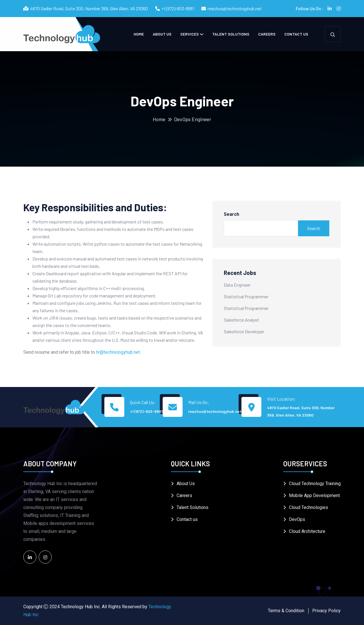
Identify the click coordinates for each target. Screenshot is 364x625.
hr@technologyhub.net (118, 352)
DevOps (297, 519)
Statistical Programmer (246, 296)
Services (190, 34)
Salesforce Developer (244, 331)
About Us (162, 34)
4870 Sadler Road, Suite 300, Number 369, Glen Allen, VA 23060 (301, 411)
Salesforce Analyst (241, 320)
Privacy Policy (326, 611)
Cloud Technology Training (315, 484)
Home (139, 34)
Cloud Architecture (307, 531)
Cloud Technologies (309, 507)
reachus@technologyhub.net (235, 8)
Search (231, 214)
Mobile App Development (314, 495)
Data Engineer (237, 285)
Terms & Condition (286, 611)
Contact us (296, 34)
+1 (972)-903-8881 (178, 8)
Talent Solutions (231, 34)
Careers (267, 34)
